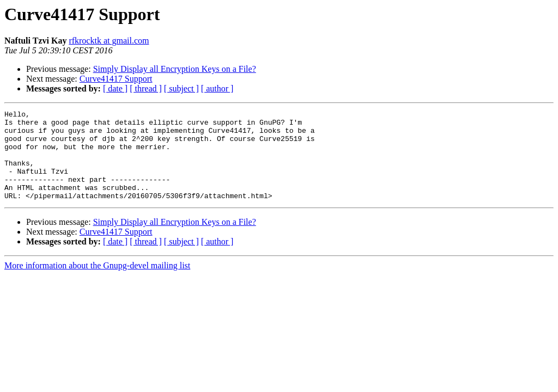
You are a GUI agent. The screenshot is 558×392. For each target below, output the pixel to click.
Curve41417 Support (116, 79)
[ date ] (115, 88)
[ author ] (217, 88)
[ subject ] (181, 88)
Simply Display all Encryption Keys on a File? (175, 69)
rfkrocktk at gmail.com (109, 41)
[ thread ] (146, 88)
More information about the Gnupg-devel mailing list (97, 283)
